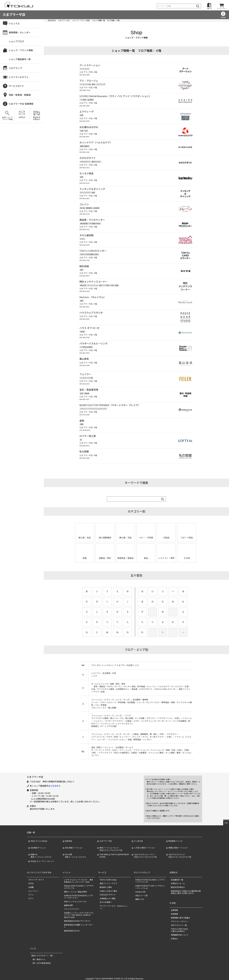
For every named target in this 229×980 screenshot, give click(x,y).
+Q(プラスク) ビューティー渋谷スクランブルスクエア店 (145, 853)
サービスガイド (16, 86)
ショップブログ (16, 41)
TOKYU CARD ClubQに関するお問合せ (179, 927)
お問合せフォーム (178, 881)
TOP (226, 820)
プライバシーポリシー (180, 919)
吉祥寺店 (68, 838)
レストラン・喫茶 (166, 555)
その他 (187, 555)
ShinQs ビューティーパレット (42, 859)
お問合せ (22, 117)
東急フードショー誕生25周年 (75, 889)
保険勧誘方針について (180, 932)
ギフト (31, 896)
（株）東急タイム (38, 957)
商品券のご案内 (106, 884)
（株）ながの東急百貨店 (41, 960)
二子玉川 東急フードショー (145, 845)
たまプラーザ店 (14, 15)
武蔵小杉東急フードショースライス (41, 853)
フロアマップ (15, 68)
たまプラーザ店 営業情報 (21, 104)
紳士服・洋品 (125, 535)
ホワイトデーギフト (36, 877)
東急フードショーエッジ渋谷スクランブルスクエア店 (111, 846)
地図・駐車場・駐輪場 (20, 95)
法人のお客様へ (106, 899)
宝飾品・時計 (105, 555)
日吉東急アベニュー (38, 845)
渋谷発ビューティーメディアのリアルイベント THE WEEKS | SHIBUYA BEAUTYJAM (79, 912)
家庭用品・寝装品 (125, 555)
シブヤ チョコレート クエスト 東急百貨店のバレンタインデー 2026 (78, 878)
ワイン (31, 892)
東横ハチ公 (140, 897)
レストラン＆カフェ (19, 77)
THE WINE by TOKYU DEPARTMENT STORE (114, 853)
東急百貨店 (52, 20)
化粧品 (166, 535)
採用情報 (174, 911)
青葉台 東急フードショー (178, 845)
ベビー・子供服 (146, 535)
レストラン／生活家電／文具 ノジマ (104, 672)
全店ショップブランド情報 (7, 118)
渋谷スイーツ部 (141, 893)
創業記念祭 (68, 903)
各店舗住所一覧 (177, 877)
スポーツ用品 (187, 535)
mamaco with (140, 889)
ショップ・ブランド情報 (81, 20)
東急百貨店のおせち (72, 928)
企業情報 (174, 907)
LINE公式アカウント (108, 892)
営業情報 (223, 17)
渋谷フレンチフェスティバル (75, 899)
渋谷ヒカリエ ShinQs (39, 838)
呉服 (85, 555)
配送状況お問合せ (37, 118)
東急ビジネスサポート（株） (43, 953)
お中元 (31, 881)
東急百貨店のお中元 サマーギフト (77, 918)
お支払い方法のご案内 (108, 888)
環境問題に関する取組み (181, 915)
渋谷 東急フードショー (74, 845)
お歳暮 (31, 884)
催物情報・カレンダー (20, 33)
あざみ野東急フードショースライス (75, 853)
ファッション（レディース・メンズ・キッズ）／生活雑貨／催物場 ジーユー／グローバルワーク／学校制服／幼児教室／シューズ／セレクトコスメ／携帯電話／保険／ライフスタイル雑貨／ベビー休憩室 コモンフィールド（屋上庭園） (142, 701)
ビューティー (34, 888)
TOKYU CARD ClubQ (108, 877)
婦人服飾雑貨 (105, 535)
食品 (146, 555)
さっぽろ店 (138, 838)
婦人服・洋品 (85, 535)
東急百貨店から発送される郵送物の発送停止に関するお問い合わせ (186, 889)
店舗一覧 (209, 9)
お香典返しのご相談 (107, 896)
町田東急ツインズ (175, 838)
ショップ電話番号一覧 (20, 59)
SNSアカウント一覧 (179, 922)
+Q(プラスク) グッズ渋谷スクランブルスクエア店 (180, 853)
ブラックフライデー (72, 906)
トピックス (14, 24)
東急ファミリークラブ (108, 881)
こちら (53, 783)
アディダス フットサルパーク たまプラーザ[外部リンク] (115, 663)
